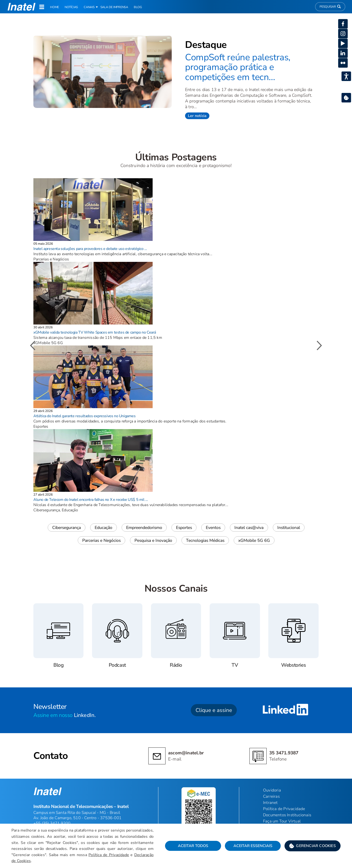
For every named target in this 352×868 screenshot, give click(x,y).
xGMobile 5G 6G (254, 540)
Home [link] (54, 7)
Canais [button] (89, 7)
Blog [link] (138, 7)
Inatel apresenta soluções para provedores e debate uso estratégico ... (90, 249)
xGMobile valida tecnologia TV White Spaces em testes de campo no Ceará (95, 332)
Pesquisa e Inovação (153, 540)
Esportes (184, 528)
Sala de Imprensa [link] (114, 7)
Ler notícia (197, 116)
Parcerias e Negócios (101, 540)
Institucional (289, 528)
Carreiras (271, 796)
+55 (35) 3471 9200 (52, 823)
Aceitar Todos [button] (193, 846)
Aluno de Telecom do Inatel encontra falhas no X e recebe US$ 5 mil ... (91, 500)
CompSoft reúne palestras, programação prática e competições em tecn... (238, 67)
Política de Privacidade (109, 855)
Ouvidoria (272, 790)
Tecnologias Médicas (205, 540)
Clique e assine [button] (214, 710)
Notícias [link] (71, 7)
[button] (313, 846)
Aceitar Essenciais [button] (253, 846)
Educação (104, 528)
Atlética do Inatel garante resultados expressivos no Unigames (85, 416)
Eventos (213, 528)
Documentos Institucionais (287, 815)
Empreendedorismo (144, 528)
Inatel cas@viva (249, 528)
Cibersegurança (67, 528)
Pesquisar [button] (330, 7)
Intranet (270, 803)
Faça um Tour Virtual (282, 821)
